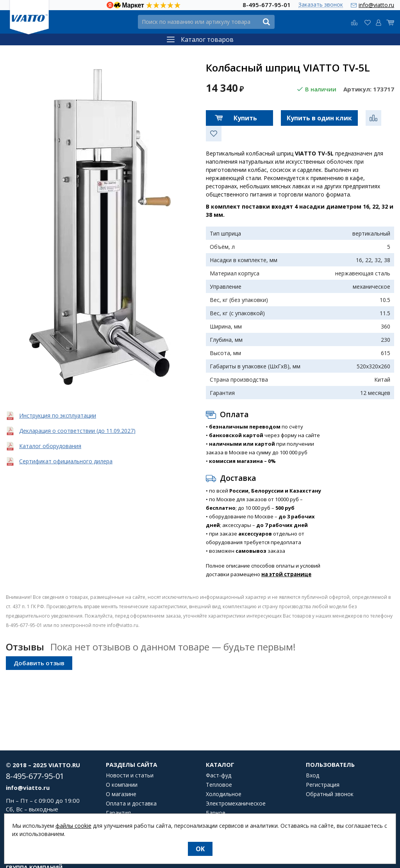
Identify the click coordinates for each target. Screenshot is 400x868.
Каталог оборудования (50, 446)
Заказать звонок (321, 5)
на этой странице (286, 574)
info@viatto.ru (376, 5)
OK (200, 849)
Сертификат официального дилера (66, 461)
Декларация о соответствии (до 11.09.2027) (77, 431)
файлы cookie (73, 826)
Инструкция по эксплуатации (58, 415)
